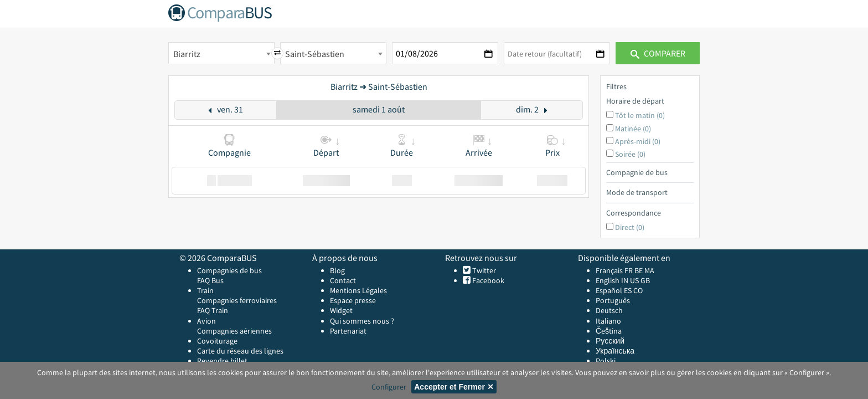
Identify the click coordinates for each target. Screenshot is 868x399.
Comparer (658, 53)
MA (649, 270)
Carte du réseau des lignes (240, 351)
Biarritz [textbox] (187, 54)
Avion (206, 321)
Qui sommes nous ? (362, 321)
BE (639, 270)
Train (205, 290)
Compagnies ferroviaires (237, 300)
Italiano (608, 321)
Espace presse (353, 300)
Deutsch (609, 310)
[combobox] (221, 53)
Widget (341, 310)
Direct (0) (630, 227)
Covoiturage (217, 341)
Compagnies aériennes (234, 331)
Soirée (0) (630, 154)
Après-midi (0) (638, 141)
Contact (343, 280)
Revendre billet (222, 361)
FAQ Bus (210, 280)
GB (645, 280)
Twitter (483, 270)
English (608, 280)
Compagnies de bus (229, 270)
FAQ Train (213, 310)
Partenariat (348, 331)
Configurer (389, 387)
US (634, 280)
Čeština (609, 331)
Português (613, 300)
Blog (337, 270)
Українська (615, 351)
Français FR (614, 270)
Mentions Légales (358, 290)
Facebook (487, 280)
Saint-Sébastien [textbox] (315, 54)
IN (625, 280)
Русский (610, 341)
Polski (606, 361)
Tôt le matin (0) (640, 115)
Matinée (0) (633, 129)
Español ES (614, 290)
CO (638, 290)
